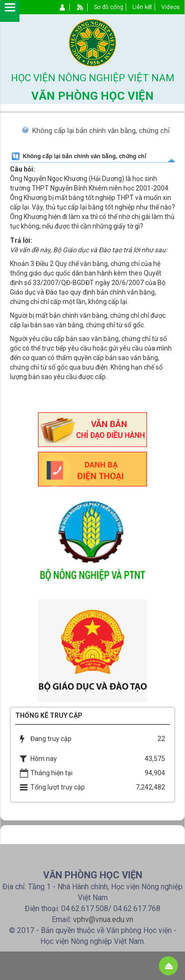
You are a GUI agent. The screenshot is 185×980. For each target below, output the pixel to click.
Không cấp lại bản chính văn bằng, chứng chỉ (101, 131)
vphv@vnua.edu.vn (103, 919)
